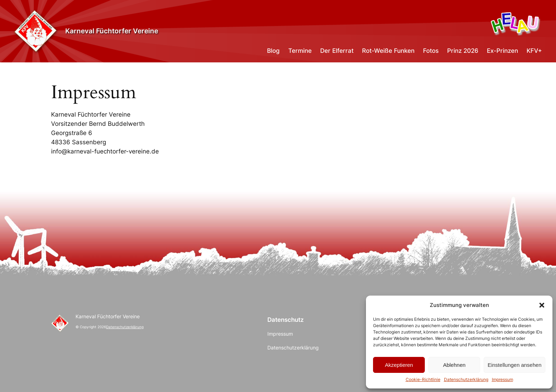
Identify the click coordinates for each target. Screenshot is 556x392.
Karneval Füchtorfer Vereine (112, 31)
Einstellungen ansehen (515, 365)
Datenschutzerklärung (466, 379)
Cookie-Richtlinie (423, 379)
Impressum (502, 379)
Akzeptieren (399, 365)
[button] (542, 305)
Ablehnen (454, 365)
